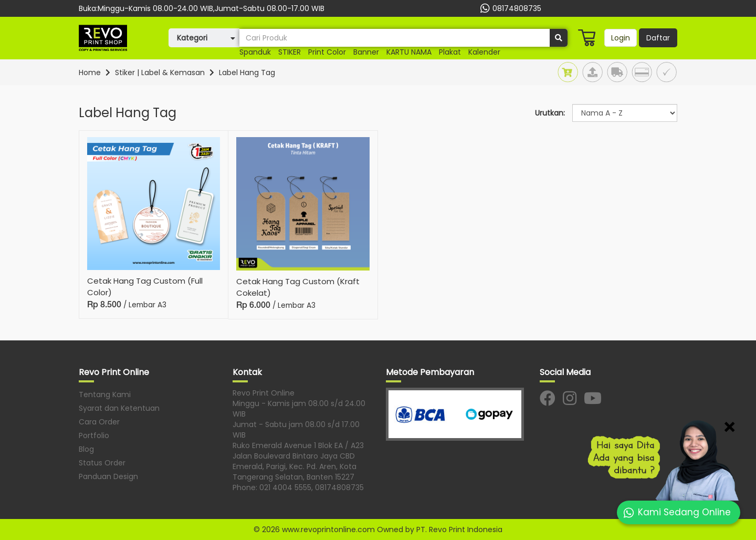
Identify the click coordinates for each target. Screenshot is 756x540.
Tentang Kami (105, 394)
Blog (86, 449)
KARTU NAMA (409, 52)
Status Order (102, 463)
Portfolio (94, 435)
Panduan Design (108, 476)
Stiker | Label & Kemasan (160, 72)
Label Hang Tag (247, 72)
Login (621, 38)
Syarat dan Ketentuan (119, 408)
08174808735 (510, 8)
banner (366, 52)
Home (90, 72)
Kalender (484, 52)
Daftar (658, 38)
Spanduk (255, 52)
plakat (450, 52)
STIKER (290, 52)
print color (327, 52)
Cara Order (99, 422)
